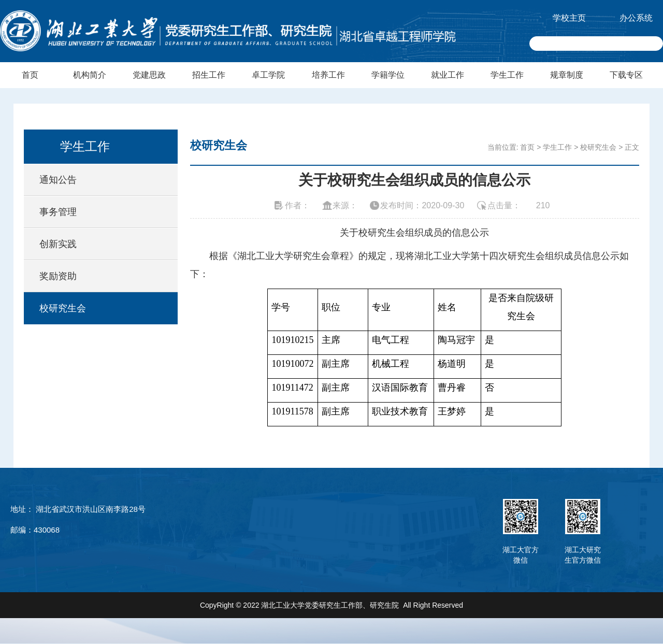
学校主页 (569, 18)
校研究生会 (63, 308)
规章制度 (567, 75)
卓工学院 (268, 75)
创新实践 (58, 244)
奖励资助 (58, 276)
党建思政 (149, 75)
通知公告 (58, 180)
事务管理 (58, 212)
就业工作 (448, 75)
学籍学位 (388, 75)
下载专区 (626, 75)
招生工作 (209, 75)
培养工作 (328, 75)
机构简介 (90, 75)
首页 (30, 75)
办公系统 (636, 18)
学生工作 (507, 75)
